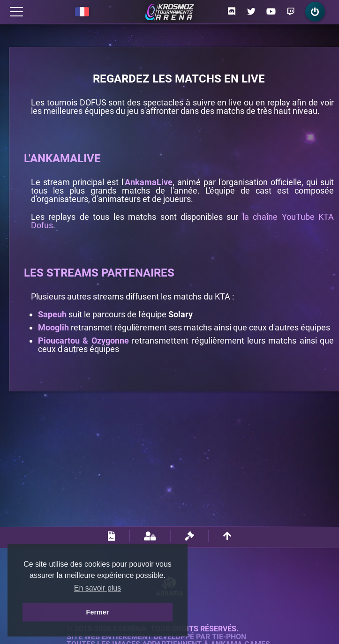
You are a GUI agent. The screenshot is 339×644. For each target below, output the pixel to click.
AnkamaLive (149, 182)
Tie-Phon (229, 637)
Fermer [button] (98, 612)
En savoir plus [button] (98, 588)
